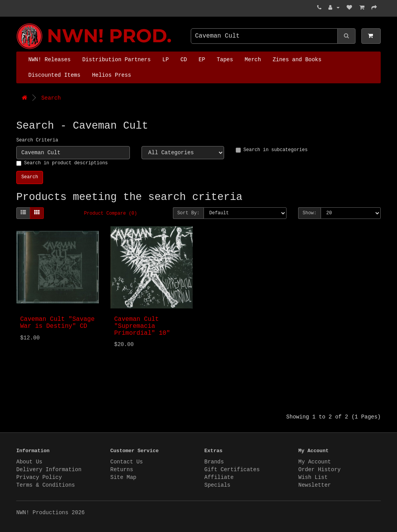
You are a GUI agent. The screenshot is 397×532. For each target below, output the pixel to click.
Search (51, 98)
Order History (320, 470)
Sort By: (188, 213)
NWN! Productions (18, 23)
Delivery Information (49, 470)
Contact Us (127, 462)
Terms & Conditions (46, 485)
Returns (122, 470)
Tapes (225, 60)
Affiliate (219, 477)
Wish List (313, 477)
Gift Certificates (232, 470)
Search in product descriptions (62, 163)
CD (184, 60)
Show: (309, 213)
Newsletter (315, 485)
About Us (29, 462)
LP (166, 60)
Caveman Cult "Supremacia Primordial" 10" (142, 326)
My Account (315, 462)
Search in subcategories (272, 150)
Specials (217, 485)
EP (202, 60)
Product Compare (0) (111, 213)
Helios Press (111, 75)
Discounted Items (54, 75)
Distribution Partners (116, 60)
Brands (214, 462)
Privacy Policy (39, 477)
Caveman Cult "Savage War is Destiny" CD (57, 323)
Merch (253, 60)
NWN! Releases (49, 60)
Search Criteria (37, 140)
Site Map (123, 477)
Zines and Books (297, 60)
